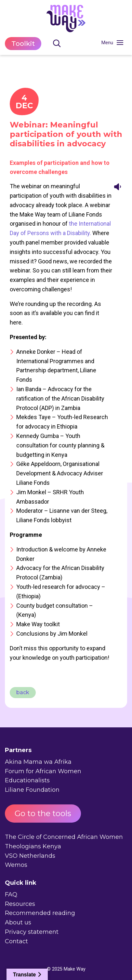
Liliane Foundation (32, 790)
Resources (20, 904)
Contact (16, 941)
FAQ (11, 894)
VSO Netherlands (30, 856)
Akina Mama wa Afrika (38, 762)
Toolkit (23, 44)
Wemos (16, 865)
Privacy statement (32, 932)
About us (18, 922)
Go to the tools (43, 813)
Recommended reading (40, 913)
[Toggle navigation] (120, 43)
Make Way (75, 969)
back (23, 692)
